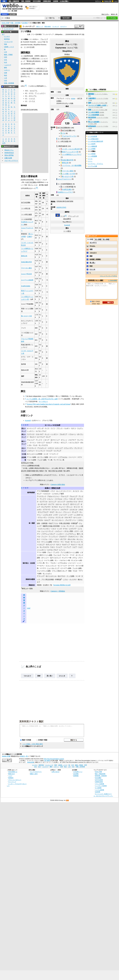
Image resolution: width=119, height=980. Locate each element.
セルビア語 (41, 42)
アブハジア (41, 576)
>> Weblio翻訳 (113, 280)
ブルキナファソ (73, 537)
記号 (4, 143)
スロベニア (41, 443)
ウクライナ (31, 434)
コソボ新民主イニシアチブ (72, 154)
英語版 (73, 99)
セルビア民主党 (26, 274)
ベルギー (67, 428)
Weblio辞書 (31, 762)
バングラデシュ (70, 534)
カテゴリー (64, 27)
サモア (52, 512)
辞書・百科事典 (15, 23)
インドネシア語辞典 (101, 786)
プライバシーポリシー (15, 780)
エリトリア (61, 502)
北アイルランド (55, 558)
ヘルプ (116, 1)
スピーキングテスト (11, 161)
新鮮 (39, 676)
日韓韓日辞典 (47, 1)
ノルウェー (31, 451)
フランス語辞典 (99, 784)
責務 (90, 110)
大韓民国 (44, 523)
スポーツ (7, 70)
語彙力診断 (8, 158)
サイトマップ (12, 782)
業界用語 (7, 39)
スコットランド (51, 566)
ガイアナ (51, 504)
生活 (6, 62)
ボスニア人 (33, 96)
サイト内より (43, 401)
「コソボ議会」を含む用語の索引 (32, 744)
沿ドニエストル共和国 (35, 454)
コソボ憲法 (67, 231)
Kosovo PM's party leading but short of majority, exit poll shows (49, 404)
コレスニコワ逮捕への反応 (97, 105)
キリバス (77, 507)
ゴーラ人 (32, 101)
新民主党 (65, 163)
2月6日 (28, 180)
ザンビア (75, 512)
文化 (6, 60)
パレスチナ (73, 579)
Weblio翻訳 (98, 778)
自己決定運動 (62, 128)
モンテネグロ (43, 445)
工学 (6, 52)
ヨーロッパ (49, 425)
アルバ (50, 552)
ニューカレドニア (53, 568)
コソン (90, 161)
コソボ (63, 216)
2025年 (23, 180)
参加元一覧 (114, 14)
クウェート (55, 510)
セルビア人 (34, 91)
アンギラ (56, 552)
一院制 (59, 92)
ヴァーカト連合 (68, 171)
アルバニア (31, 440)
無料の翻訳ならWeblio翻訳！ (33, 8)
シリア (70, 515)
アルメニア (73, 496)
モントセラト (47, 574)
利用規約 (11, 778)
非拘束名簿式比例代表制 (65, 201)
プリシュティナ (73, 216)
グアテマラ (47, 510)
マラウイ (56, 542)
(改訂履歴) (47, 761)
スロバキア (40, 434)
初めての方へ (105, 14)
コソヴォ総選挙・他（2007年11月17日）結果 (42, 399)
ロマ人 (31, 93)
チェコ (47, 434)
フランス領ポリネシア (59, 571)
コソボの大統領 (94, 112)
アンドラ (39, 440)
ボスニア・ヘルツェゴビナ (70, 443)
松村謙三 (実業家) (95, 259)
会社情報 (76, 774)
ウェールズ (57, 555)
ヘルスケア (8, 65)
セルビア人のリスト (64, 179)
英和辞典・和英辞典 (101, 776)
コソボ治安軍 (92, 136)
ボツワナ (63, 539)
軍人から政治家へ (94, 122)
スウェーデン (69, 448)
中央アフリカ (53, 523)
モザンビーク (50, 545)
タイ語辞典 (98, 788)
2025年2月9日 (61, 207)
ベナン (51, 539)
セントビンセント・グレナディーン (64, 520)
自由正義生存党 (68, 160)
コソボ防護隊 (92, 156)
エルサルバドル (72, 502)
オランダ (40, 428)
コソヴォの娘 (92, 166)
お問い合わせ (55, 772)
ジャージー (72, 563)
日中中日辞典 (37, 1)
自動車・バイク (9, 47)
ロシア (48, 437)
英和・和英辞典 (26, 1)
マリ (62, 542)
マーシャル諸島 (47, 542)
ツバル (63, 526)
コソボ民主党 (62, 139)
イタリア (46, 440)
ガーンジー (45, 558)
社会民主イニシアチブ (65, 192)
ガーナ (81, 502)
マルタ (35, 445)
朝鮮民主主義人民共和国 (51, 526)
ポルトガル (72, 539)
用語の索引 (48, 27)
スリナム (51, 517)
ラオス (52, 547)
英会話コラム (9, 150)
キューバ (62, 507)
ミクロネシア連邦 (58, 494)
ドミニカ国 (79, 526)
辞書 (4, 1)
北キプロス (62, 576)
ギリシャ (64, 440)
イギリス (51, 448)
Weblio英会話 (9, 153)
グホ (64, 133)
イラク (53, 491)
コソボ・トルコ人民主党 (71, 149)
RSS (68, 800)
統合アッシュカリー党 (70, 152)
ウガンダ (72, 499)
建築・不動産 (8, 55)
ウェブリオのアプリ (36, 772)
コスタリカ (73, 510)
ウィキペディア (29, 27)
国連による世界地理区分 (34, 475)
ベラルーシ (72, 434)
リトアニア (57, 451)
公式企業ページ (78, 772)
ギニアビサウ (46, 507)
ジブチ (55, 515)
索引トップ (40, 27)
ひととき (62, 676)
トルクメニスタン (44, 529)
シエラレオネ (47, 515)
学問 (6, 57)
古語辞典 (56, 1)
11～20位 (98, 239)
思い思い (50, 676)
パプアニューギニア (48, 534)
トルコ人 (32, 99)
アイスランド (32, 448)
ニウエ (65, 579)
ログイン (98, 1)
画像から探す (34, 774)
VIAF (29, 608)
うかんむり (27, 676)
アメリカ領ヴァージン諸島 (70, 552)
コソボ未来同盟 (63, 184)
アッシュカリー (40, 93)
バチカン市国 (68, 531)
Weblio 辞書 (108, 1)
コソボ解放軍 (92, 146)
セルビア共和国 (47, 396)
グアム (75, 558)
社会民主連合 (67, 189)
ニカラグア (73, 529)
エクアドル (44, 502)
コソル (90, 159)
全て (3, 34)
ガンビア (66, 504)
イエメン (50, 499)
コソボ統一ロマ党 (68, 174)
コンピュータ (8, 42)
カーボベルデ (42, 504)
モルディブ (66, 545)
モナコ (73, 428)
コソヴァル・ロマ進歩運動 (72, 165)
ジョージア (63, 515)
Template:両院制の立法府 (62, 585)
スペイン (33, 443)
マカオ (75, 571)
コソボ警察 (92, 149)
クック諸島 (70, 576)
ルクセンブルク (41, 431)
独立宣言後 (92, 117)
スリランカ (59, 517)
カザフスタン (53, 475)
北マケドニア (55, 440)
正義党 (29, 237)
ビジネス (7, 36)
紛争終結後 (92, 126)
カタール (59, 504)
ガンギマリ (93, 243)
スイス (47, 428)
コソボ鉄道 (92, 154)
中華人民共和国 (64, 523)
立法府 (32, 47)
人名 (6, 78)
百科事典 (25, 23)
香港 (70, 571)
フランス (59, 428)
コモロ (81, 510)
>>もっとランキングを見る (108, 276)
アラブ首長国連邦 (43, 491)
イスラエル (58, 499)
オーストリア (32, 428)
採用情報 (76, 776)
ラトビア (49, 451)
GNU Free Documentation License (54, 759)
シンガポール (78, 515)
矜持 (91, 266)
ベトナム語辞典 (99, 790)
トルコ (69, 475)
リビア (75, 547)
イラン (66, 499)
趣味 (6, 68)
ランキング (56, 27)
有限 (91, 249)
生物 (6, 73)
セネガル (40, 520)
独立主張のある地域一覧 (57, 471)
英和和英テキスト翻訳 (31, 721)
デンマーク (78, 448)
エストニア (59, 448)
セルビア (49, 443)
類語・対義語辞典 (14, 1)
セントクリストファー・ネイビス (68, 491)
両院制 (39, 585)
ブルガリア (63, 434)
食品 (6, 75)
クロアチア (72, 440)
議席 (90, 103)
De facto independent (34, 396)
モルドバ (33, 437)
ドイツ (53, 428)
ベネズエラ (47, 494)
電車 (6, 44)
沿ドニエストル (51, 576)
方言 (6, 80)
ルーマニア (41, 437)
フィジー (44, 537)
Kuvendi (67, 225)
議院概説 (91, 94)
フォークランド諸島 (44, 571)
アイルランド (42, 448)
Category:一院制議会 (58, 591)
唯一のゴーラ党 (68, 176)
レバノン (62, 550)
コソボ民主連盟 (63, 141)
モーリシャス (75, 542)
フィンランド (40, 451)
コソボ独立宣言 (93, 139)
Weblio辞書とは (13, 772)
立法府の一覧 (47, 585)
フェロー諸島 (42, 460)
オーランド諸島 (43, 457)
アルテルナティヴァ (69, 136)
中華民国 (74, 523)
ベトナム (44, 539)
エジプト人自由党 (27, 280)
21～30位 (106, 239)
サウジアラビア (43, 512)
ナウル (65, 529)
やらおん (92, 246)
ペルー (57, 539)
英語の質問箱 (9, 155)
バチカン (56, 443)
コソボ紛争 (24, 56)
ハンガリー (54, 434)
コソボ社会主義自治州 (95, 141)
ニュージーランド (47, 531)
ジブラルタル (63, 457)
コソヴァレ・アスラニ (95, 164)
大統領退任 (92, 98)
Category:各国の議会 (58, 484)
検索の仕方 (11, 774)
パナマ (76, 531)
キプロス (62, 475)
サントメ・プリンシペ (63, 512)
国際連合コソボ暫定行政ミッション (34, 59)
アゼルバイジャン (53, 496)
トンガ (59, 529)
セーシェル (77, 517)
